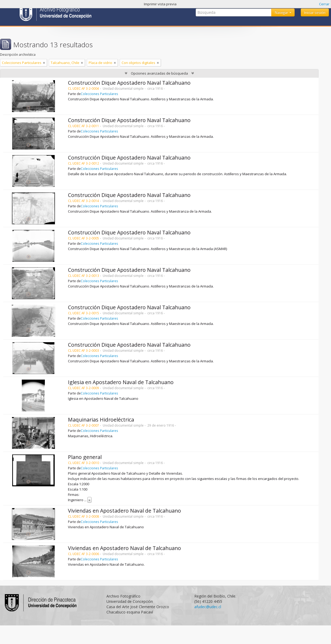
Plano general (85, 457)
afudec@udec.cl (208, 607)
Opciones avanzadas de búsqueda (159, 73)
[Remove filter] (44, 63)
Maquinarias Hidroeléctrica (101, 420)
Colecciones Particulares (99, 94)
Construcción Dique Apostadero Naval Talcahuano (129, 83)
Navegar (282, 12)
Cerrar (324, 4)
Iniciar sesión (315, 12)
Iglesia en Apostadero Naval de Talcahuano (121, 382)
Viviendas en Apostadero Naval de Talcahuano (124, 511)
